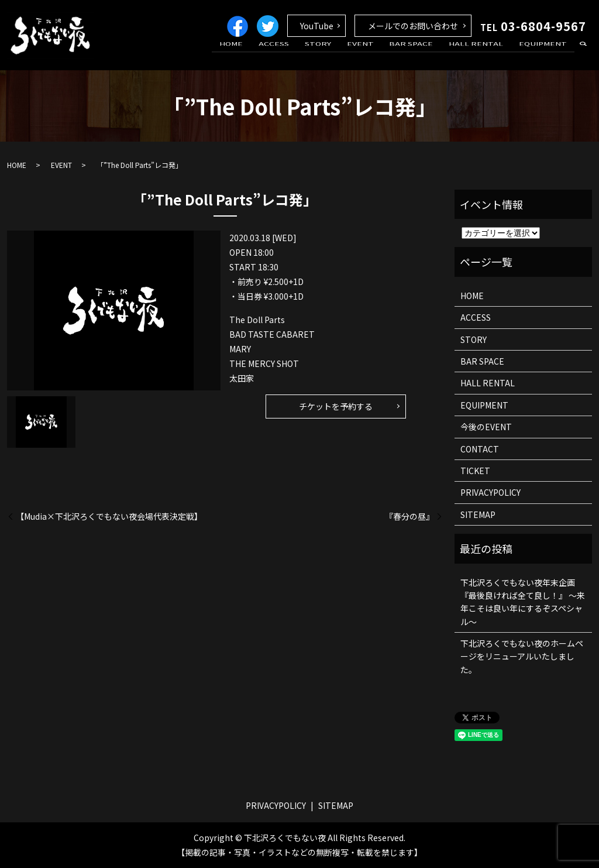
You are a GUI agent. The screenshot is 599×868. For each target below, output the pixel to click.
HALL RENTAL (485, 54)
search (583, 55)
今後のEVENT (486, 427)
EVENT (380, 54)
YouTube (317, 26)
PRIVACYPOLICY (490, 492)
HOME (269, 54)
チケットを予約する (336, 406)
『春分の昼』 (409, 517)
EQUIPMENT (546, 54)
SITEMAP (478, 514)
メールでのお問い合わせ (413, 26)
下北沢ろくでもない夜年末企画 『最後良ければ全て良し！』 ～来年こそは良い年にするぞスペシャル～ (523, 602)
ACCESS (306, 54)
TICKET (475, 471)
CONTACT (480, 449)
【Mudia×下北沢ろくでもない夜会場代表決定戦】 (109, 517)
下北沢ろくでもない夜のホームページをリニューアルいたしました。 (522, 656)
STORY (344, 54)
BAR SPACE (426, 54)
